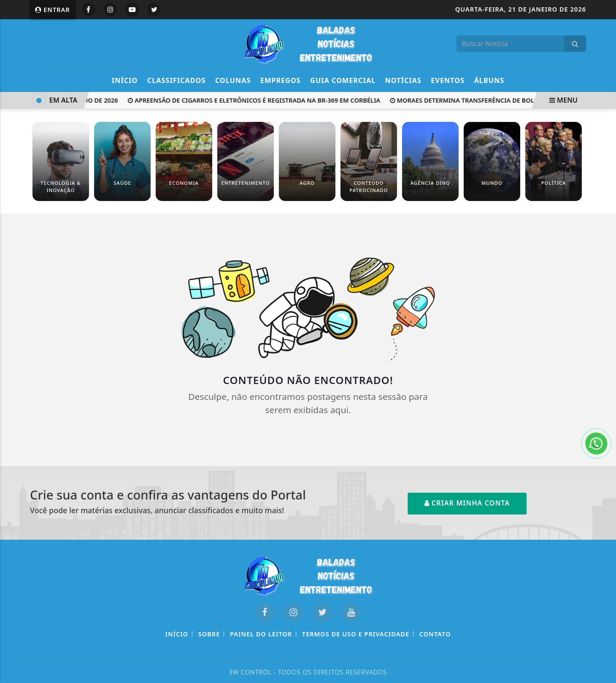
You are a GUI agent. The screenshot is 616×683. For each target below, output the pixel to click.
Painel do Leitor (261, 634)
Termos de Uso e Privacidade (356, 634)
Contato (435, 634)
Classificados (176, 80)
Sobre (209, 634)
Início (125, 80)
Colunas (233, 80)
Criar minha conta (467, 503)
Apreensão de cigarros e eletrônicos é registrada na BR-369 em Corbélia (255, 100)
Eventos (448, 80)
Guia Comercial (343, 80)
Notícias (403, 80)
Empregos (280, 80)
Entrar (53, 10)
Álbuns (489, 80)
